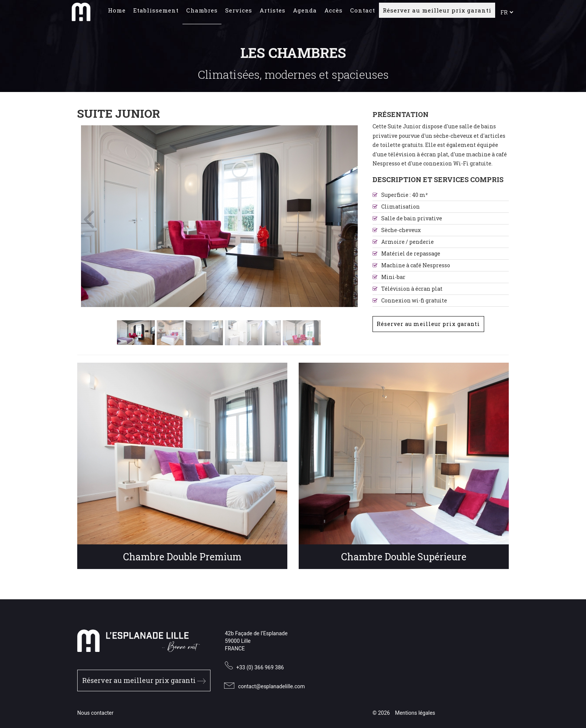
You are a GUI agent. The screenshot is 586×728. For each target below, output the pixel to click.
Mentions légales (415, 713)
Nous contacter (95, 713)
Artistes (273, 13)
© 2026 (381, 713)
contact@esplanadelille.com (271, 686)
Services (239, 13)
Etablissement (156, 13)
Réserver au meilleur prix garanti (437, 13)
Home (117, 13)
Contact (363, 13)
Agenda (305, 13)
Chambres (202, 13)
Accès (334, 13)
